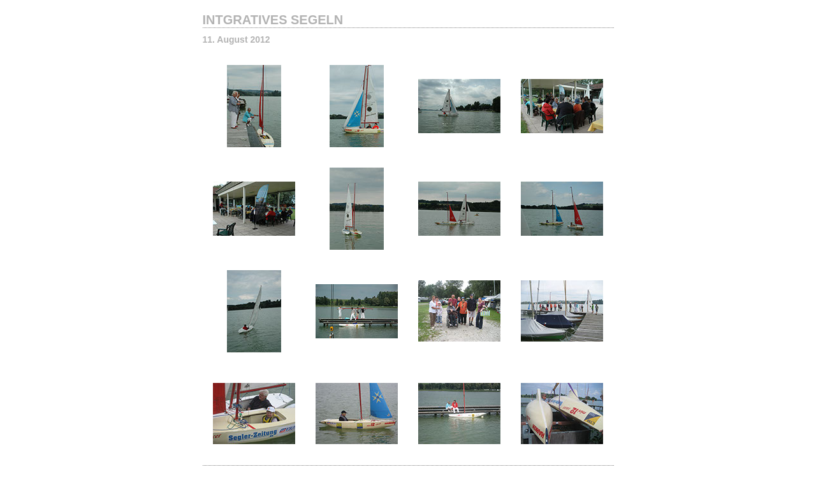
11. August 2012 (237, 40)
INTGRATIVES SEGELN (273, 20)
